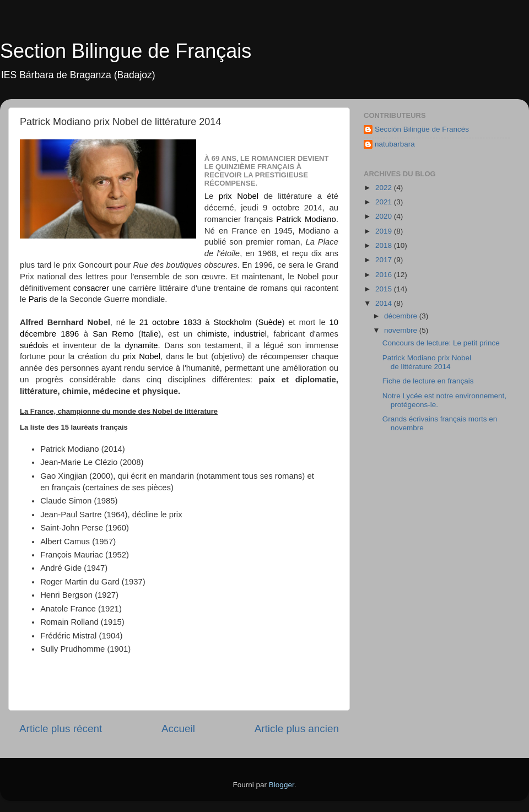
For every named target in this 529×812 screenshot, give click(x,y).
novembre (402, 330)
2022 (385, 188)
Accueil (178, 729)
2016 (385, 275)
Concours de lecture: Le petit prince (441, 343)
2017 (385, 260)
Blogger (282, 785)
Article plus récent (61, 729)
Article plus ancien (297, 729)
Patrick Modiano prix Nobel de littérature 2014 (427, 362)
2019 (385, 231)
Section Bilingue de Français (126, 51)
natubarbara (395, 144)
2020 (385, 216)
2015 (385, 289)
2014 (385, 303)
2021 (385, 202)
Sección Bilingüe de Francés (422, 129)
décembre (402, 316)
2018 (385, 245)
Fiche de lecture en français (428, 381)
